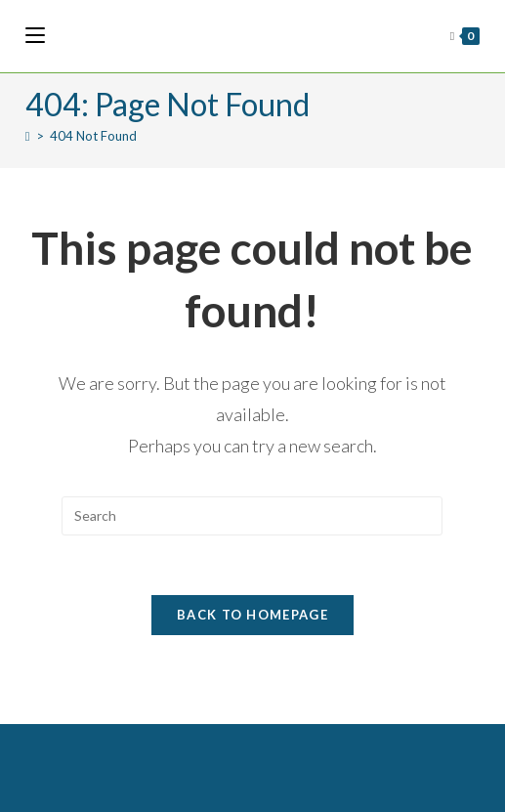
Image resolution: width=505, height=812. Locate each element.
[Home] (28, 136)
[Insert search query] (252, 516)
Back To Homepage (252, 615)
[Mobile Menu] (35, 36)
